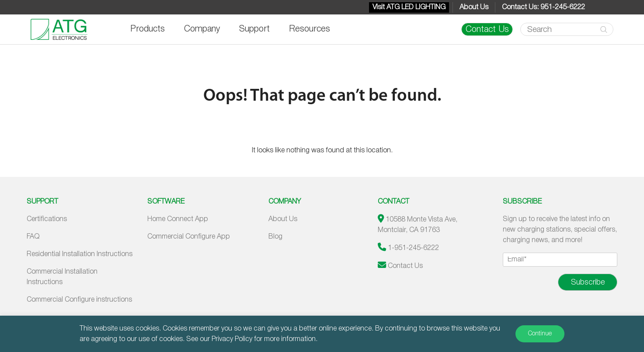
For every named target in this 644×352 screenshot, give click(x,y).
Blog (275, 237)
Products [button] (148, 29)
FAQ (33, 237)
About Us (474, 7)
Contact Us (487, 30)
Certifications (47, 219)
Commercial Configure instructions (79, 300)
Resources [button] (310, 29)
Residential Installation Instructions (80, 254)
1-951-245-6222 (413, 248)
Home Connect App (178, 219)
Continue (540, 334)
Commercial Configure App (189, 237)
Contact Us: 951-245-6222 (543, 7)
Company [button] (202, 29)
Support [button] (254, 29)
